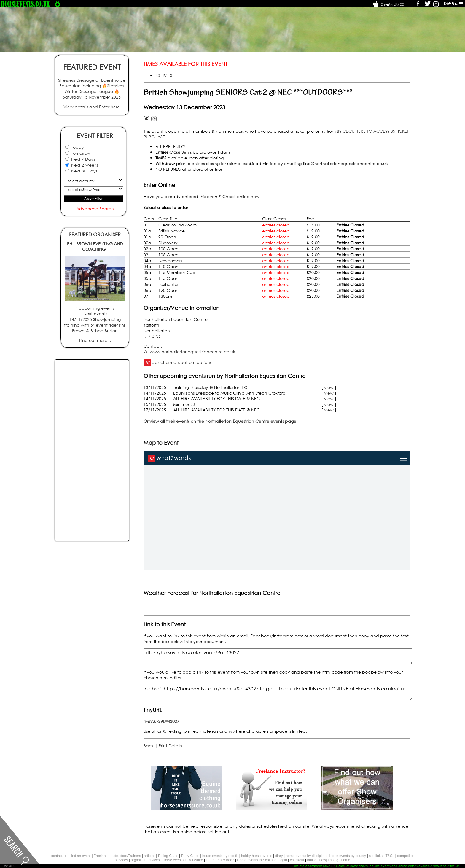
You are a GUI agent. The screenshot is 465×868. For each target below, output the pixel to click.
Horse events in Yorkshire (183, 860)
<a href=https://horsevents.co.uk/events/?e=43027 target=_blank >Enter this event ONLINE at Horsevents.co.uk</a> (278, 693)
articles (149, 856)
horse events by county (348, 856)
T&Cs (390, 856)
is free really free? (220, 860)
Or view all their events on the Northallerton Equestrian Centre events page (220, 421)
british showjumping (323, 860)
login (283, 860)
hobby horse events (257, 856)
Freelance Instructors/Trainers (117, 856)
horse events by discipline (306, 856)
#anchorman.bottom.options (182, 362)
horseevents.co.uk (25, 4)
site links (376, 856)
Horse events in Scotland (257, 860)
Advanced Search (95, 209)
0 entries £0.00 (388, 4)
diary (279, 856)
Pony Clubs (190, 856)
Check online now (241, 196)
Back (149, 746)
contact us (59, 856)
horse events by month (220, 856)
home (346, 860)
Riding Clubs (168, 856)
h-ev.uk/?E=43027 (161, 721)
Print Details (170, 746)
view (329, 387)
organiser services (145, 860)
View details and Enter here (92, 107)
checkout (297, 860)
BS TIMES (164, 75)
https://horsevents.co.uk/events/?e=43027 (278, 657)
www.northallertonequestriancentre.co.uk (192, 352)
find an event (81, 856)
